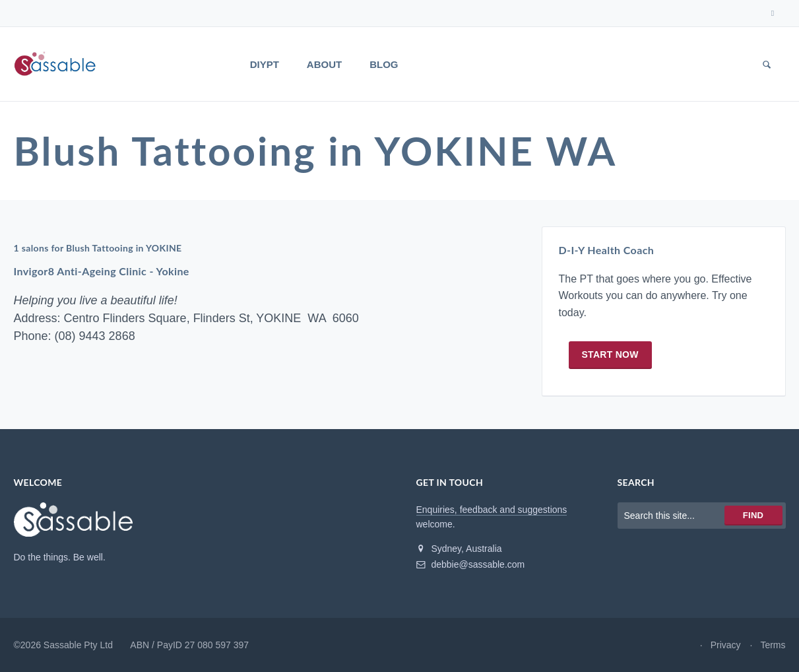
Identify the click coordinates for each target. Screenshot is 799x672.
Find (753, 515)
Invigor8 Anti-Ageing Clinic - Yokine (102, 272)
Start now (610, 354)
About (324, 64)
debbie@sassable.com (471, 564)
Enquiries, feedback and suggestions (492, 510)
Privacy (726, 645)
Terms (773, 645)
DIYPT (265, 64)
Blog (384, 64)
